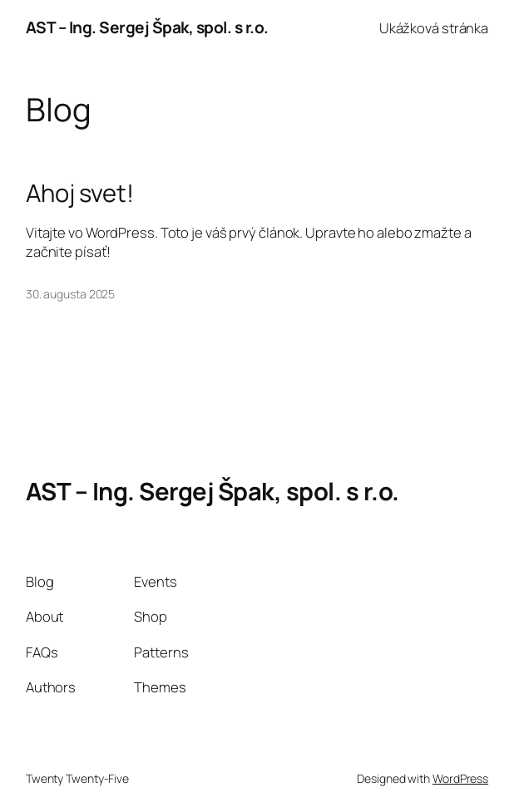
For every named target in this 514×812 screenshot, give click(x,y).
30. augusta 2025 (70, 294)
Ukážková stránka (434, 28)
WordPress (460, 778)
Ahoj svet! (80, 193)
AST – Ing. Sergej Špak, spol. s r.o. (147, 27)
